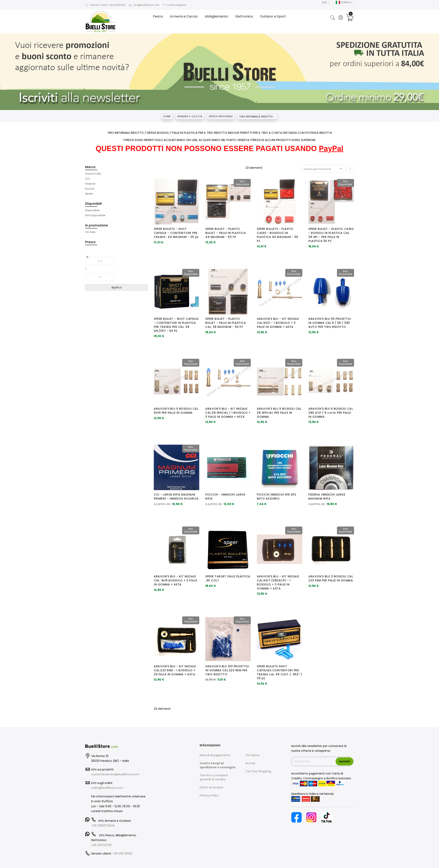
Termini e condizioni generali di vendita (214, 777)
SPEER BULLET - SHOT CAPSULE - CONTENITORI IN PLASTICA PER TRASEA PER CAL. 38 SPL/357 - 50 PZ (176, 325)
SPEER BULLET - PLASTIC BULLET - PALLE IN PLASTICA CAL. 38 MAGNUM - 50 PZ (226, 323)
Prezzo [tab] (90, 242)
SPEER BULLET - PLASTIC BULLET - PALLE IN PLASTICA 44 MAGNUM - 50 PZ (226, 233)
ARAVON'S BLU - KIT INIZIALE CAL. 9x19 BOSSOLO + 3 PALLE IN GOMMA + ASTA (176, 580)
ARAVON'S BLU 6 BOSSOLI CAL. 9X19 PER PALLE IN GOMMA (176, 411)
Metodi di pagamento (215, 755)
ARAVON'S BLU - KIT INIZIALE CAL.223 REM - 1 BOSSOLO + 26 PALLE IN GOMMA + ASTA (175, 670)
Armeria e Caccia (190, 116)
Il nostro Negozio (174, 5)
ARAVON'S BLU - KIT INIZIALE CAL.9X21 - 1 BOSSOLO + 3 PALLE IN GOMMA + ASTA (278, 323)
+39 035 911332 (122, 854)
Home (167, 116)
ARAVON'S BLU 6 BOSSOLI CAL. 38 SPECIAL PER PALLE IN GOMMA (279, 413)
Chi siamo (252, 755)
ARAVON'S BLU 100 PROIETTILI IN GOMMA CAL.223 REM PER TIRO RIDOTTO (227, 670)
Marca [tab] (90, 167)
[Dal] (100, 261)
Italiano (345, 2)
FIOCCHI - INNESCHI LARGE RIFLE (225, 497)
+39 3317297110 (101, 845)
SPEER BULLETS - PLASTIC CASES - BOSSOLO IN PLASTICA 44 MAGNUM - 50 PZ (278, 235)
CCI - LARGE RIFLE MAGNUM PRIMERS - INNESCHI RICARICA (176, 497)
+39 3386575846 (103, 826)
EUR (326, 2)
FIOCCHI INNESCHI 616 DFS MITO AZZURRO (276, 497)
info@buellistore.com (144, 5)
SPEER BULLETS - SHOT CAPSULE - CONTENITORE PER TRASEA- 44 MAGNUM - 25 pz (176, 233)
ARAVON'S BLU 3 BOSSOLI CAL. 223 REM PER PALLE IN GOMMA (331, 578)
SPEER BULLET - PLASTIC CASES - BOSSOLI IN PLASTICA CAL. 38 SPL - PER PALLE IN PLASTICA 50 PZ (331, 235)
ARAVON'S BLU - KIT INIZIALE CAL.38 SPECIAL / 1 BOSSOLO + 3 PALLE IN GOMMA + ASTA (228, 413)
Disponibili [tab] (93, 204)
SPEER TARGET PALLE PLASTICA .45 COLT (228, 578)
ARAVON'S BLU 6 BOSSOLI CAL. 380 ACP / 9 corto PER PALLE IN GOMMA (331, 413)
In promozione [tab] (97, 225)
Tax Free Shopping (258, 771)
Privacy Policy (209, 795)
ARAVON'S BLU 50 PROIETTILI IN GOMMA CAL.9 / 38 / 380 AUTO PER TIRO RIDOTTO (330, 323)
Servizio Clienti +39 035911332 (105, 5)
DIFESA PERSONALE (221, 116)
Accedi (250, 763)
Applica (116, 287)
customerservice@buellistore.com (115, 774)
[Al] (100, 277)
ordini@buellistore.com (107, 788)
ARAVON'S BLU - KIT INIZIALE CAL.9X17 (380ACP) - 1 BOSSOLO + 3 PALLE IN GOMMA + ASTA (278, 582)
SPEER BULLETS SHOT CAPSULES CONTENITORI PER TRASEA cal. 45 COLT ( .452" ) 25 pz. (279, 672)
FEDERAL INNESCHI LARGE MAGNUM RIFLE (327, 497)
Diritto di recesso (211, 787)
